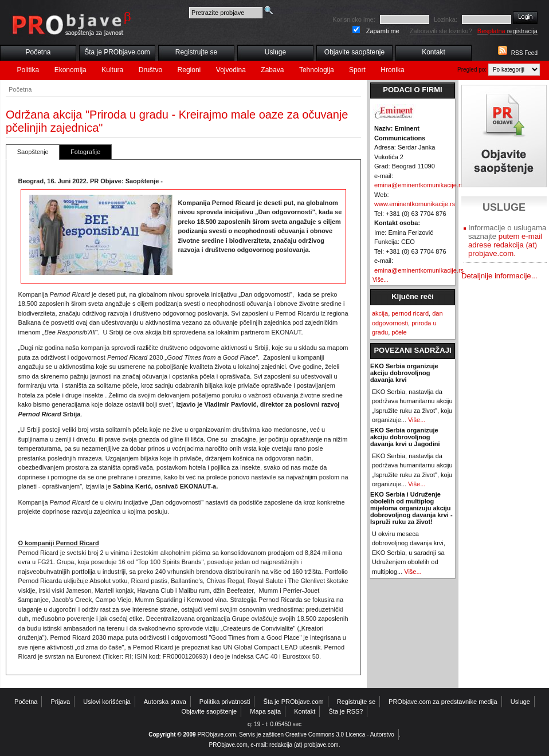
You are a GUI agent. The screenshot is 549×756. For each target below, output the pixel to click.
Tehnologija (317, 70)
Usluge (275, 52)
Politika (28, 70)
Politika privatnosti (225, 702)
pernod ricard (410, 313)
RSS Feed (524, 53)
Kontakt (434, 52)
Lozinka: (446, 19)
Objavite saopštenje (354, 52)
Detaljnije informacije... (499, 276)
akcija (380, 313)
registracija (507, 31)
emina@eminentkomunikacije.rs (419, 185)
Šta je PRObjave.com (117, 52)
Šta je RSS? (346, 711)
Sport (357, 70)
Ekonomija (70, 70)
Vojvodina (231, 70)
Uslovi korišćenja (107, 702)
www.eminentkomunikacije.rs (415, 204)
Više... (381, 280)
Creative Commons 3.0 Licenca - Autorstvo (340, 735)
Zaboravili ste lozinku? (441, 31)
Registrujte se (196, 52)
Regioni (189, 70)
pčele (399, 332)
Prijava (61, 702)
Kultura (112, 70)
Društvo (150, 70)
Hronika (392, 70)
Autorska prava (165, 702)
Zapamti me (383, 31)
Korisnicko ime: (354, 19)
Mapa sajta (265, 711)
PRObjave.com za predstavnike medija (443, 702)
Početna (38, 52)
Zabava (272, 70)
